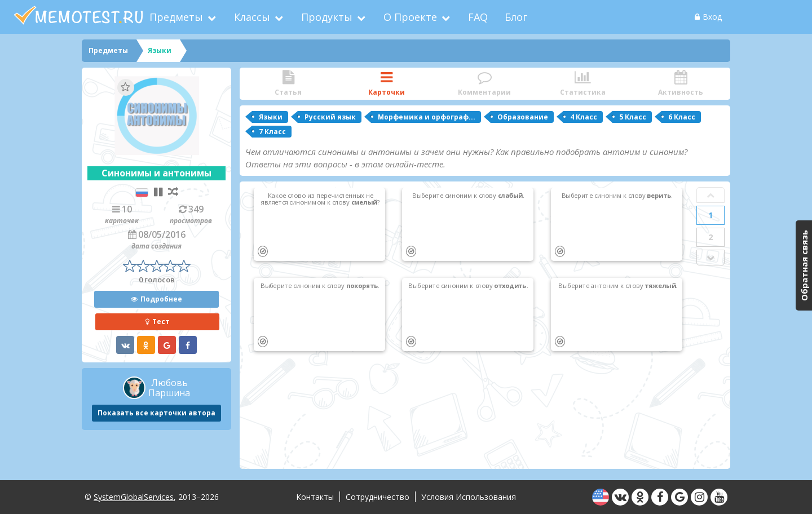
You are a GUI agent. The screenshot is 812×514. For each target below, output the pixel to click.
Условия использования (469, 497)
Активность (681, 84)
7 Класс (272, 132)
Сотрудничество (378, 497)
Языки (271, 117)
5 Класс (633, 117)
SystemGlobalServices (134, 497)
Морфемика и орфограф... (427, 117)
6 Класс (682, 117)
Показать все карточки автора (156, 413)
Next (710, 258)
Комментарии (484, 84)
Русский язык (330, 117)
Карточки (386, 84)
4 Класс (584, 117)
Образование (523, 117)
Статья (288, 84)
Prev (710, 195)
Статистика (582, 84)
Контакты (315, 497)
